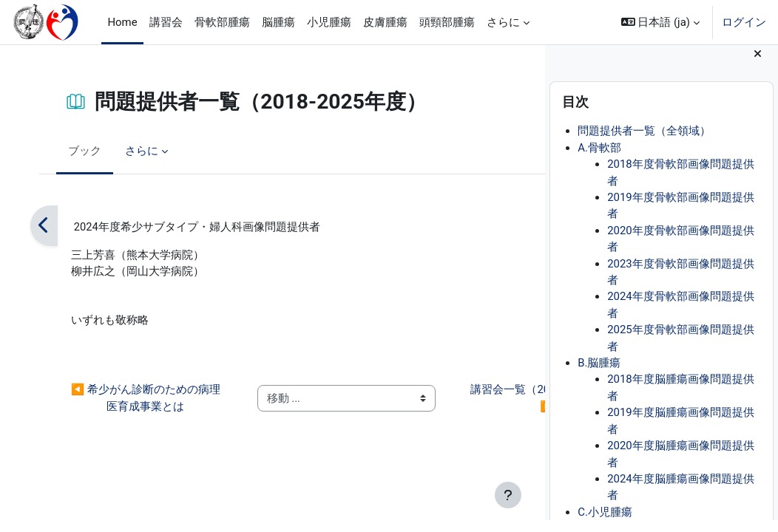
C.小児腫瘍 (605, 524)
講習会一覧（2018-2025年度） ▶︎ (446, 400)
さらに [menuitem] (503, 22)
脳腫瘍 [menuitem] (278, 22)
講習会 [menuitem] (166, 22)
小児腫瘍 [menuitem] (329, 22)
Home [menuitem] (122, 22)
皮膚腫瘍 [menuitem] (385, 22)
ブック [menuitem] (81, 151)
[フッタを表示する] (508, 495)
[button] (660, 22)
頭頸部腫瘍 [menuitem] (447, 22)
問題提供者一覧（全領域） (644, 143)
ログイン (744, 22)
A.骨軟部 (599, 160)
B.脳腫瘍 (599, 375)
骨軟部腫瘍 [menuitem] (222, 22)
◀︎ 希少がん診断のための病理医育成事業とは (122, 400)
